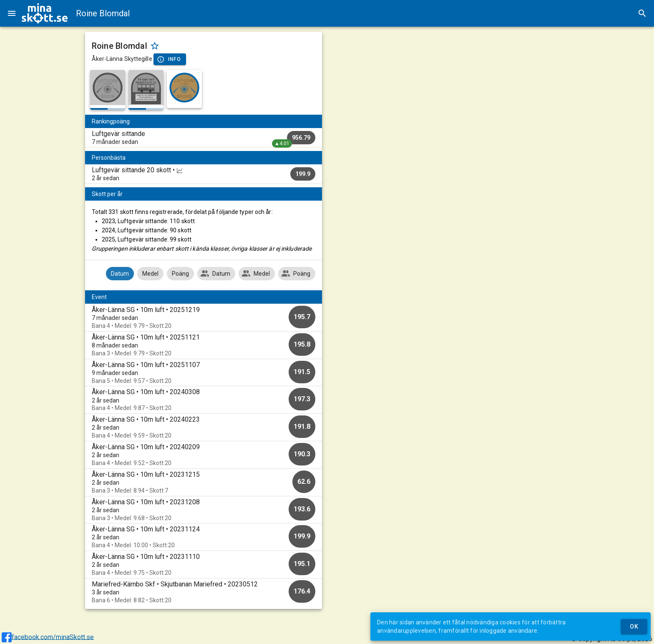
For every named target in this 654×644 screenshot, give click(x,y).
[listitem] (204, 138)
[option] (204, 318)
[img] (45, 13)
